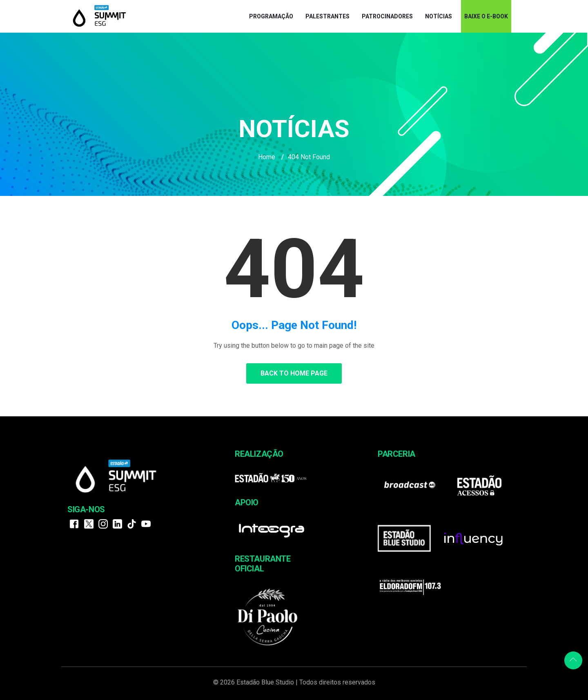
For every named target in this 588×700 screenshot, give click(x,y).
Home (267, 157)
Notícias (439, 16)
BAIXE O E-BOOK (486, 16)
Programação (271, 16)
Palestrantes (327, 16)
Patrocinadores (387, 16)
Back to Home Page (294, 373)
